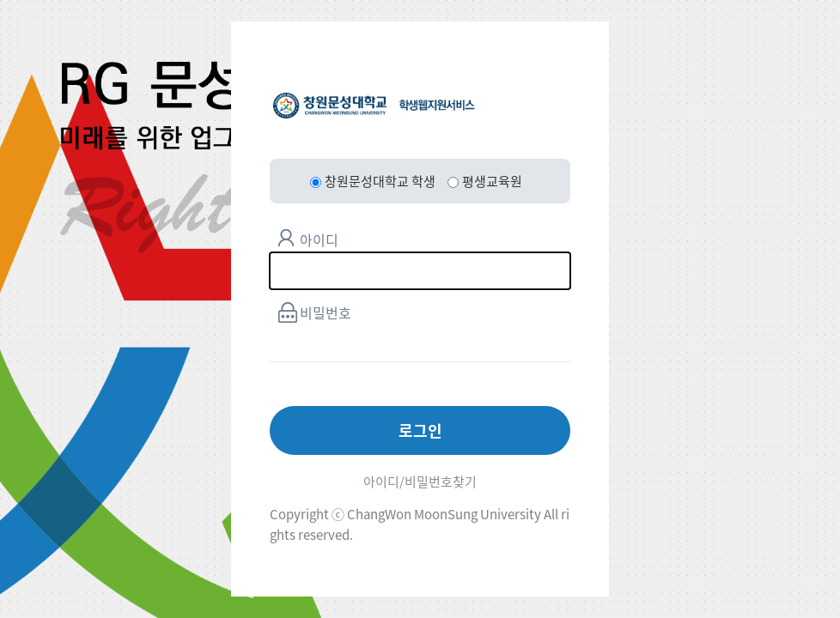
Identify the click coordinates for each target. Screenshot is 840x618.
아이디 (319, 239)
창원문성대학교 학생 (373, 181)
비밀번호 (326, 312)
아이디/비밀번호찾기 (420, 482)
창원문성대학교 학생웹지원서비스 (374, 106)
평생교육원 (485, 181)
